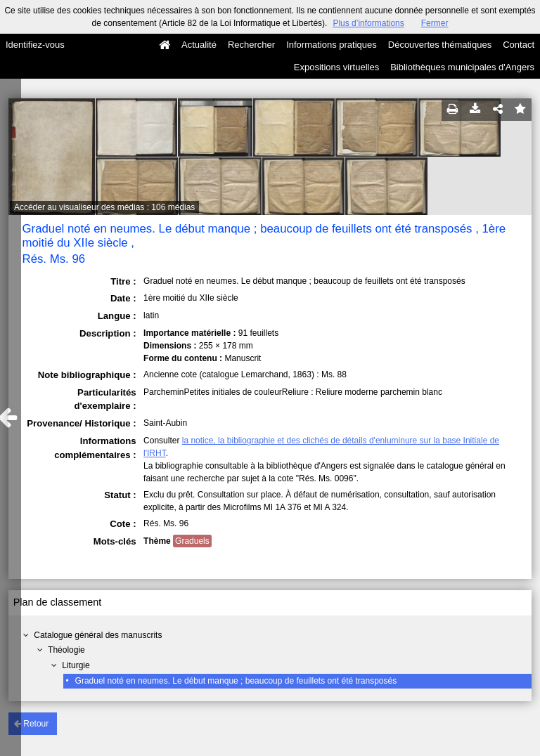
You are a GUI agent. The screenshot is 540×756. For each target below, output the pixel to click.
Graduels (192, 541)
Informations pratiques (332, 45)
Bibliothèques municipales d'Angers (462, 67)
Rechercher (251, 45)
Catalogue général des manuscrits (98, 635)
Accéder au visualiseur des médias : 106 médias (104, 207)
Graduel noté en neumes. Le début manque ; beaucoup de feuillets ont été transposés (236, 681)
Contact (519, 45)
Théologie (66, 650)
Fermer (435, 23)
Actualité (199, 45)
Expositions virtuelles (336, 67)
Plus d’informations (368, 23)
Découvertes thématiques (440, 45)
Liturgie (76, 665)
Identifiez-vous (35, 45)
